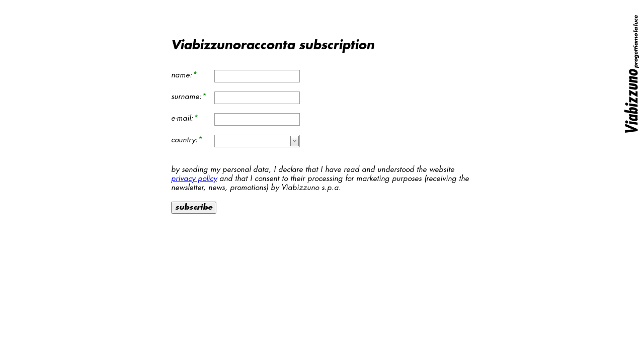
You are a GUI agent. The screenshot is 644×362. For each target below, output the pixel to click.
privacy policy (194, 179)
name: (182, 75)
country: (184, 140)
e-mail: (182, 118)
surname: (186, 97)
